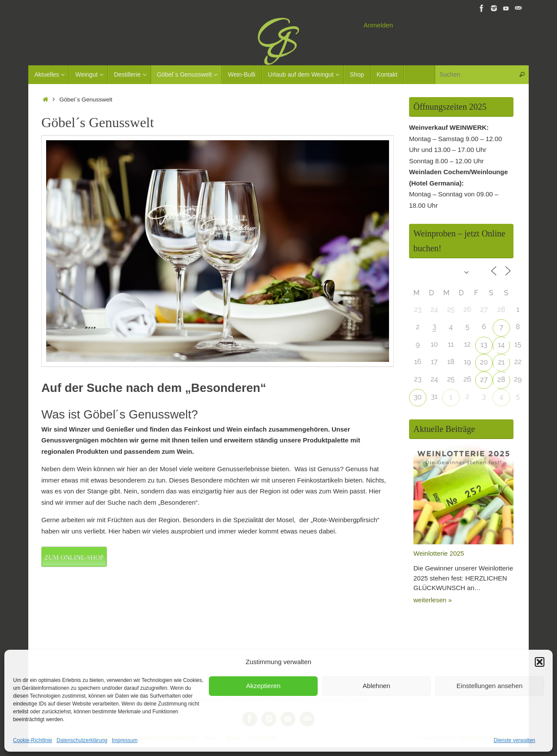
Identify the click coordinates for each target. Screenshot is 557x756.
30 (418, 397)
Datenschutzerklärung (82, 740)
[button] (540, 662)
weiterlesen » (433, 600)
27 (484, 380)
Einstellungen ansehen (490, 686)
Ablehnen (376, 686)
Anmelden (379, 25)
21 (501, 362)
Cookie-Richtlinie (33, 740)
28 (501, 380)
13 (484, 345)
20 (484, 362)
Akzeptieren (263, 686)
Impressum (125, 740)
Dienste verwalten (515, 740)
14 (501, 345)
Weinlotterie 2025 (439, 553)
